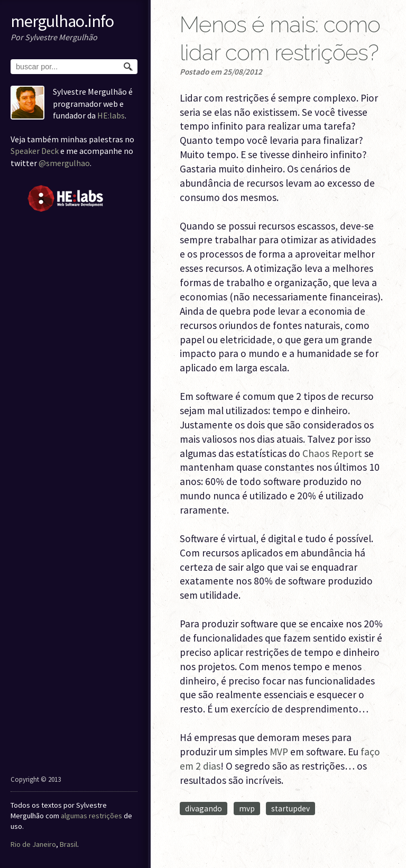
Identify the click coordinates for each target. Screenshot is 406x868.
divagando (204, 808)
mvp (247, 808)
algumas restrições (91, 816)
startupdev (290, 808)
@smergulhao (64, 163)
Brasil (68, 844)
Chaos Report (332, 453)
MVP (279, 752)
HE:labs (111, 115)
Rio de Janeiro (33, 844)
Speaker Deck (35, 151)
